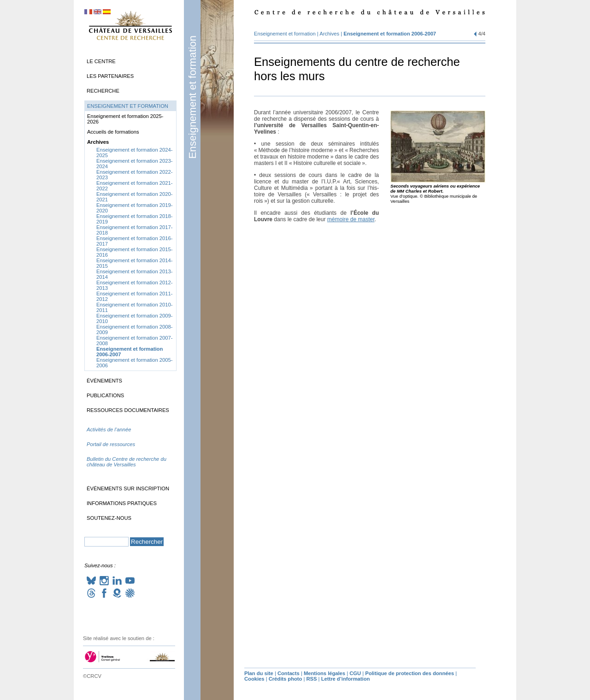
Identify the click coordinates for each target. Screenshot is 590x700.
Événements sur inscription (128, 488)
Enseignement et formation (192, 97)
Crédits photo (286, 679)
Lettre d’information (346, 679)
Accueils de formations (113, 132)
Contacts (289, 673)
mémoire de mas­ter (351, 219)
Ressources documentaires (128, 410)
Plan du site (259, 673)
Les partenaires (110, 76)
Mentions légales (324, 673)
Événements (104, 381)
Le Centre (101, 61)
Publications (105, 395)
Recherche (103, 91)
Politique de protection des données (410, 673)
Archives (329, 34)
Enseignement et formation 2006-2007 (390, 34)
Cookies (254, 679)
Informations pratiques (122, 503)
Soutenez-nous (109, 518)
